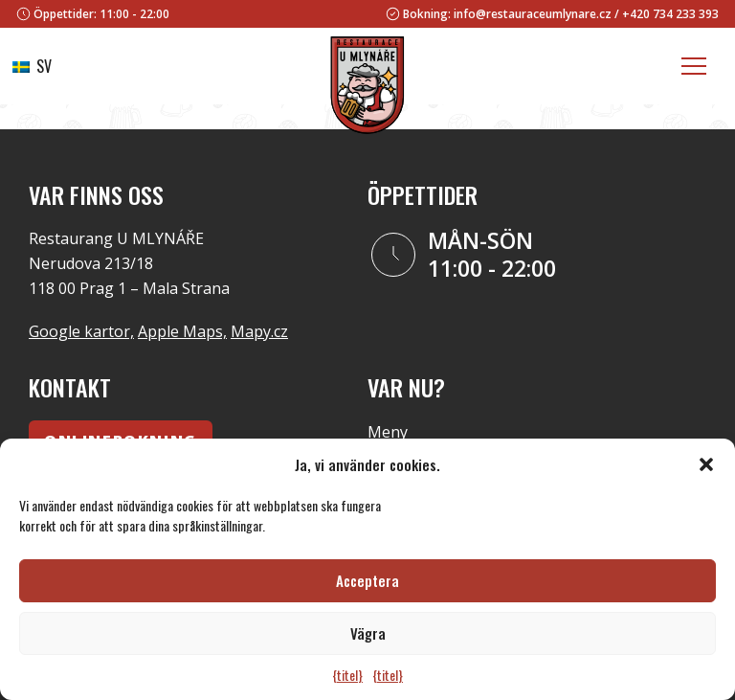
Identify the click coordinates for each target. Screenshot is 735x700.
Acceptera (367, 580)
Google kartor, (81, 331)
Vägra (368, 633)
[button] (706, 464)
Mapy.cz (259, 331)
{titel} (347, 675)
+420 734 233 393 (670, 14)
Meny (388, 432)
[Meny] (694, 66)
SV (32, 66)
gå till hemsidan (413, 116)
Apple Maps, (182, 331)
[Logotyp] (367, 89)
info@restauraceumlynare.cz (533, 14)
